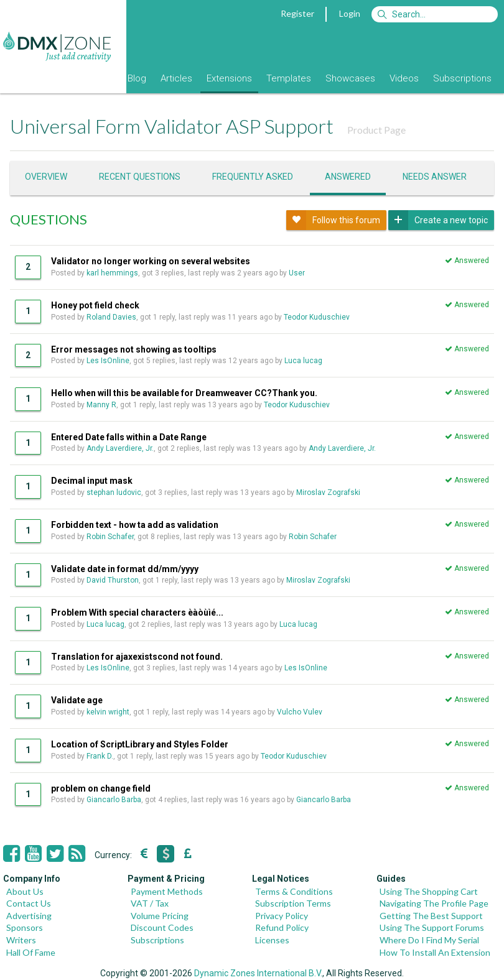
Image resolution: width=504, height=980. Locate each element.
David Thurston (113, 580)
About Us (25, 891)
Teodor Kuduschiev (317, 317)
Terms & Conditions (294, 891)
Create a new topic (438, 220)
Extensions (229, 78)
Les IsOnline (108, 361)
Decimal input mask (92, 481)
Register (297, 13)
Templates (289, 78)
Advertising (29, 916)
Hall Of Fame (31, 952)
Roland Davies (111, 317)
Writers (21, 940)
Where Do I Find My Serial (429, 940)
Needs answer (435, 177)
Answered (348, 177)
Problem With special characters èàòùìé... (137, 612)
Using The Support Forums (432, 927)
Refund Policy (282, 927)
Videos (404, 78)
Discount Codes (162, 927)
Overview (46, 177)
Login (350, 13)
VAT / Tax (150, 903)
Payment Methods (167, 891)
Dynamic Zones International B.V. (258, 973)
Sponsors (25, 927)
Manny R (101, 405)
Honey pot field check (95, 305)
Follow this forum (333, 220)
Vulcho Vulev (300, 712)
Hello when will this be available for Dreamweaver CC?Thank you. (184, 393)
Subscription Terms (293, 903)
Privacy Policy (282, 916)
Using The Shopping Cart (429, 891)
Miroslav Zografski (328, 492)
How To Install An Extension (435, 952)
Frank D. (100, 756)
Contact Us (29, 903)
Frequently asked (253, 177)
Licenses (272, 940)
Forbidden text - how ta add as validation (135, 525)
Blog (137, 78)
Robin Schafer (110, 537)
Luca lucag (303, 361)
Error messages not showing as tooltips (134, 349)
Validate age (77, 700)
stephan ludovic (114, 492)
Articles (176, 78)
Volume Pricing (160, 916)
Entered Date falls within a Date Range (129, 437)
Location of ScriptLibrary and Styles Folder (140, 744)
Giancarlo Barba (114, 800)
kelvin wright (108, 712)
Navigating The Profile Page (434, 903)
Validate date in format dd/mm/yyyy (125, 569)
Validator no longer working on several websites (151, 261)
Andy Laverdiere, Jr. (120, 448)
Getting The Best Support (431, 916)
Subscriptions (462, 78)
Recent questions (140, 177)
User (298, 273)
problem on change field (101, 788)
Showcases (350, 78)
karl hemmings (112, 273)
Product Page (376, 130)
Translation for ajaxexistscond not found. (137, 657)
